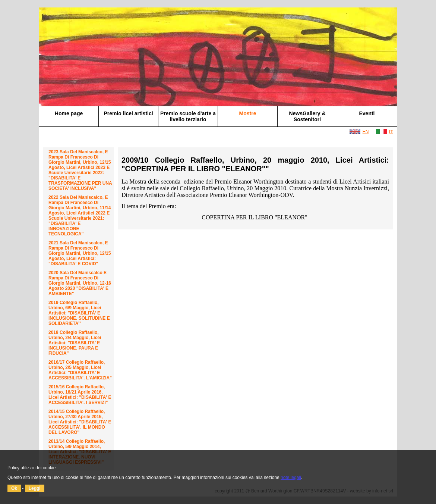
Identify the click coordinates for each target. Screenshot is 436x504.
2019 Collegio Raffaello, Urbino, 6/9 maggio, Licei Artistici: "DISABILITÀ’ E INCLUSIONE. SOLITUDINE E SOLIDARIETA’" (79, 313)
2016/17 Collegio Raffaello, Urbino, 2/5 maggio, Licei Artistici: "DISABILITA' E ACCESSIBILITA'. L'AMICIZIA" (80, 370)
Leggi (35, 488)
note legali (291, 478)
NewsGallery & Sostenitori (307, 116)
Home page (69, 113)
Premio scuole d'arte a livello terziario (188, 116)
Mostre (248, 113)
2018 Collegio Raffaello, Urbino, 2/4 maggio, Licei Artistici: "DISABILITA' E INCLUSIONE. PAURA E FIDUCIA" (75, 343)
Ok (14, 488)
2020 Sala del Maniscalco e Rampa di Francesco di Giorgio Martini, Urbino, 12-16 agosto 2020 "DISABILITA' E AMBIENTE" (80, 283)
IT (391, 132)
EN (366, 132)
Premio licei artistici (128, 113)
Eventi (367, 113)
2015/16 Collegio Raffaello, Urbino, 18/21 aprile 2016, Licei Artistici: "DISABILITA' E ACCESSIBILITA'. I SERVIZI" (80, 395)
